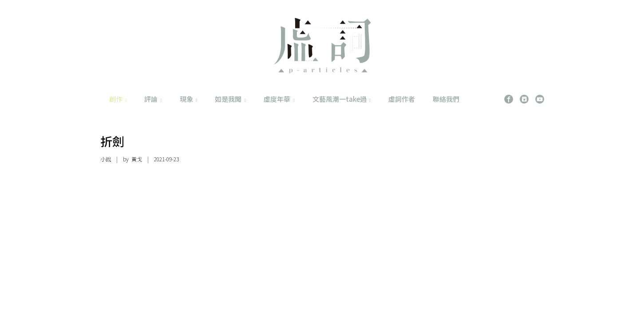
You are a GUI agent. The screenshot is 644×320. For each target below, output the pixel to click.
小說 (106, 159)
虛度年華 (279, 99)
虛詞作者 (402, 99)
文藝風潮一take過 (342, 99)
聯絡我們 (446, 99)
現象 (189, 99)
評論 (153, 99)
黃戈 (137, 159)
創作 (118, 99)
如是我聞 (230, 99)
